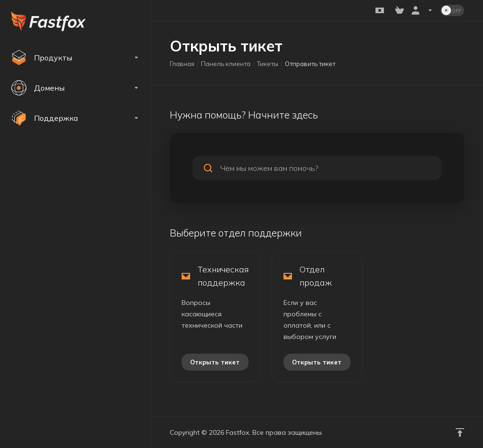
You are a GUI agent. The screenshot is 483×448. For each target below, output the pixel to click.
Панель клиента (226, 64)
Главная (182, 64)
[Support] (75, 118)
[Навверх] (460, 432)
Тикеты (268, 64)
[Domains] (75, 88)
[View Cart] (400, 10)
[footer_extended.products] (75, 58)
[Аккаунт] (422, 10)
